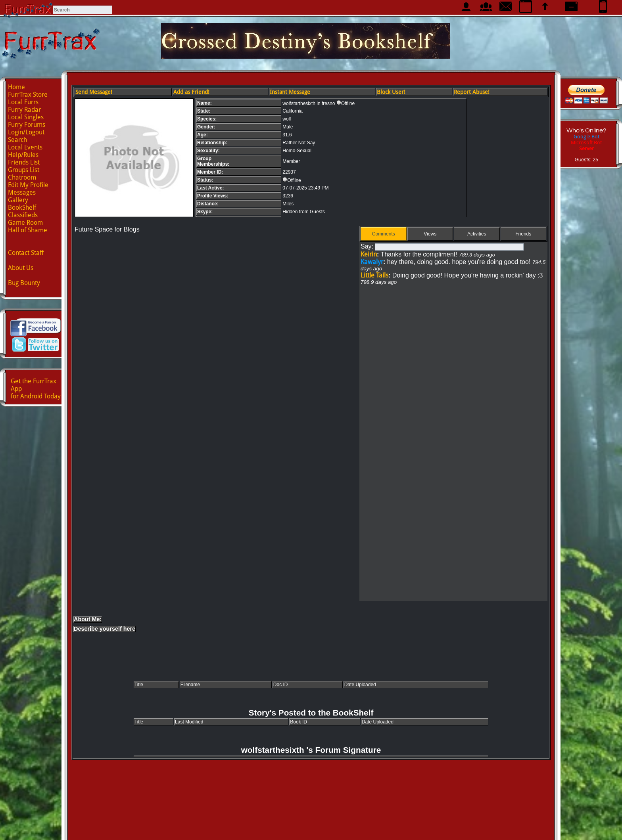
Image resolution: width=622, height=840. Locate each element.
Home (16, 87)
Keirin (369, 254)
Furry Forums (27, 125)
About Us (21, 268)
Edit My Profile (28, 185)
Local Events (25, 147)
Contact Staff (26, 253)
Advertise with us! (311, 827)
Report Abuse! (472, 92)
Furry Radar (24, 110)
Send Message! (94, 92)
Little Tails (374, 275)
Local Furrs (23, 102)
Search (17, 140)
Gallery (18, 200)
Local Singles (26, 117)
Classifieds (23, 215)
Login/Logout (26, 132)
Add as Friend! (191, 92)
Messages (22, 192)
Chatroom (22, 177)
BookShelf (22, 208)
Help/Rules (23, 155)
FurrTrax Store (28, 95)
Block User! (391, 92)
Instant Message (290, 92)
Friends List (24, 162)
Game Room (25, 223)
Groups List (24, 170)
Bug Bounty (24, 283)
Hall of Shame (28, 230)
